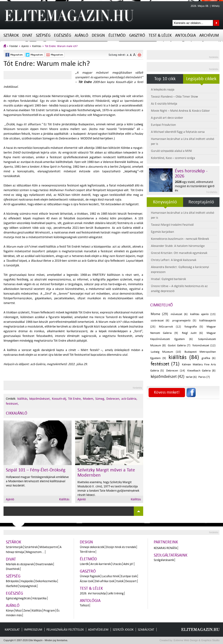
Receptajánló (201, 202)
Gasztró (137, 35)
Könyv (10, 610)
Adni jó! (128, 564)
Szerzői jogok (123, 630)
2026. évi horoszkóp (93, 593)
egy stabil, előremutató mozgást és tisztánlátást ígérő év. (195, 186)
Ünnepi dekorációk (92, 547)
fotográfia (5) (194, 327)
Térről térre (87, 552)
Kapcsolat (12, 630)
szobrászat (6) (160, 321)
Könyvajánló (165, 202)
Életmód (117, 35)
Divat (27, 35)
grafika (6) (209, 358)
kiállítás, (23, 399)
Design (98, 35)
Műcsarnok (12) (170, 327)
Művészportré (49, 547)
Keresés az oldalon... (216, 23)
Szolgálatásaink (164, 560)
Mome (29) (159, 314)
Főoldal (14, 46)
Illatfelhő (12, 586)
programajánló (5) (184, 321)
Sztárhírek (31, 547)
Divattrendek (44, 564)
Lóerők (84, 564)
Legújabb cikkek (201, 79)
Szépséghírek (28, 586)
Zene (27, 610)
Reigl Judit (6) (192, 333)
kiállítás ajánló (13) (203, 314)
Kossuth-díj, (59, 399)
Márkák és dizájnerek (20, 564)
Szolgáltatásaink (171, 555)
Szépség (43, 35)
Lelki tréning (116, 593)
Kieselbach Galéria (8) (201, 371)
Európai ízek (129, 576)
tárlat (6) (191, 377)
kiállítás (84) (184, 357)
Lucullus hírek (110, 576)
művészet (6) (179, 314)
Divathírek (13, 569)
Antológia (185, 35)
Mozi (19, 610)
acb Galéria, (129, 399)
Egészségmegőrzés (18, 598)
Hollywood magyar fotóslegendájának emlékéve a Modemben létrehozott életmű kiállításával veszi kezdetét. (37, 481)
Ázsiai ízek (87, 581)
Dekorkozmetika (46, 581)
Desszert (131, 581)
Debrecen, (113, 399)
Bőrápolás (12, 581)
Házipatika (39, 598)
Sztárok (11, 35)
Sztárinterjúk (14, 547)
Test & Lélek (160, 35)
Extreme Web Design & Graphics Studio (196, 640)
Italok (120, 581)
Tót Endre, (75, 399)
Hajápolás (27, 581)
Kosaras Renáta (165, 548)
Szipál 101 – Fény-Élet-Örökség (36, 470)
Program (49, 610)
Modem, (88, 399)
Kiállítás (37, 46)
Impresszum (33, 630)
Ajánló (81, 35)
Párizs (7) (204, 377)
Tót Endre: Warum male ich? (61, 46)
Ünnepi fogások (90, 576)
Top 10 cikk (165, 79)
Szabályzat (146, 630)
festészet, (12, 404)
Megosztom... (35, 552)
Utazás (117, 564)
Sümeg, (100, 399)
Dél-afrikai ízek (105, 581)
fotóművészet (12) (204, 346)
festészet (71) (165, 364)
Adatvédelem (98, 630)
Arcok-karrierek (101, 564)
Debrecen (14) (175, 371)
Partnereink (166, 542)
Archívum (209, 35)
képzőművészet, (40, 399)
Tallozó (84, 605)
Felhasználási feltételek (65, 630)
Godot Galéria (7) (179, 346)
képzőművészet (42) (167, 377)
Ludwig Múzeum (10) (166, 352)
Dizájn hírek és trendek (121, 547)
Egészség (63, 35)
